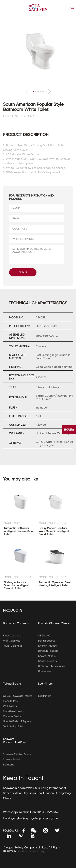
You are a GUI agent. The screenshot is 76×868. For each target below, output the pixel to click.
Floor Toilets (10, 701)
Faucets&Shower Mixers (54, 623)
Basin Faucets (47, 641)
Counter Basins (12, 716)
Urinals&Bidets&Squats (17, 721)
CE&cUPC (44, 636)
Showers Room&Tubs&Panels (16, 740)
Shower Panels (12, 759)
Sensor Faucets (47, 661)
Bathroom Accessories (52, 666)
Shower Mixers (47, 656)
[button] (50, 92)
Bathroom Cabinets (16, 623)
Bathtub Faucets (48, 651)
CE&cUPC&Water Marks (18, 696)
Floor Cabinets (12, 636)
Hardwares (45, 671)
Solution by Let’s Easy (31, 851)
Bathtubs (9, 765)
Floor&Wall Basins (14, 711)
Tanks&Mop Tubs (13, 726)
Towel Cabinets (12, 646)
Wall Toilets (10, 706)
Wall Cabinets (12, 641)
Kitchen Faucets (48, 646)
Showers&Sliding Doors (17, 754)
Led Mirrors (45, 684)
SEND (23, 272)
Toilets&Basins (12, 684)
